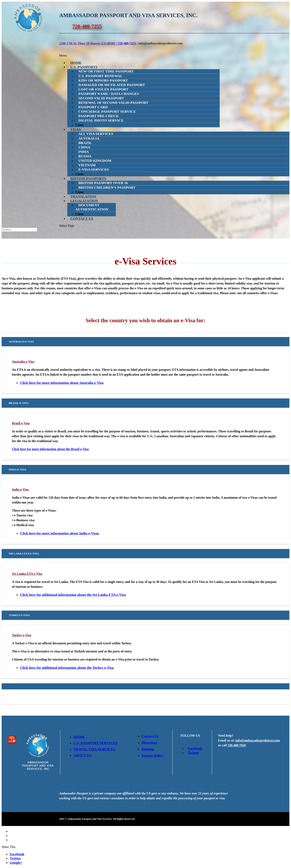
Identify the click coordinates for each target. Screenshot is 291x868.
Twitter (192, 753)
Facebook (194, 748)
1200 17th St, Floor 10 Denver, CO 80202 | (88, 43)
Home (79, 737)
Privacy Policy (152, 755)
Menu (63, 55)
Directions (149, 743)
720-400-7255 (87, 26)
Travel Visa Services (94, 749)
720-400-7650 (237, 745)
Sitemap (148, 749)
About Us (82, 755)
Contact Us (150, 736)
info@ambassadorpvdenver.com (258, 740)
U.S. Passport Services (95, 743)
